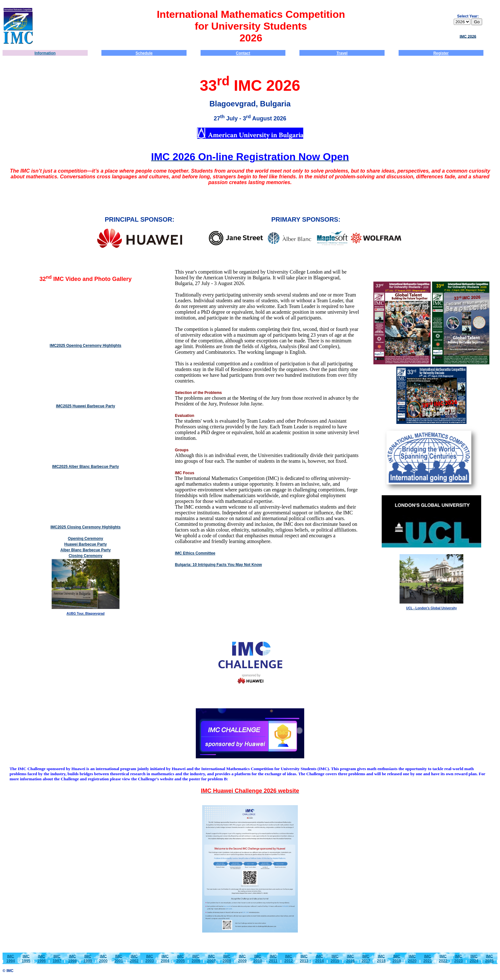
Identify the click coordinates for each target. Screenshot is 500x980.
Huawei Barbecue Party (86, 544)
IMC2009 (242, 959)
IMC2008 (227, 959)
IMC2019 (397, 959)
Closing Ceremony (85, 556)
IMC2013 (304, 959)
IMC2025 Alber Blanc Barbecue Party (85, 467)
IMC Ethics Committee (195, 553)
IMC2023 (459, 959)
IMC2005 (181, 959)
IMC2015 (335, 959)
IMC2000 (103, 959)
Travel (342, 53)
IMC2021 (428, 959)
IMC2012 (289, 959)
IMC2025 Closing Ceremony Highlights (85, 527)
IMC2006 (196, 959)
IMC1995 (26, 959)
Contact (243, 53)
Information (45, 53)
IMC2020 (412, 959)
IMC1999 (88, 959)
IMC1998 (73, 959)
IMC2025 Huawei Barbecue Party (85, 406)
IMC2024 (474, 959)
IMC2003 (150, 959)
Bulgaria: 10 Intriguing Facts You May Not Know (218, 565)
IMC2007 (212, 959)
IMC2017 (366, 959)
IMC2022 (443, 959)
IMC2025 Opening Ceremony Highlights (86, 346)
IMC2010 (258, 959)
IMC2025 (489, 959)
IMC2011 (273, 959)
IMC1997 (57, 959)
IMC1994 (11, 959)
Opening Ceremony (86, 539)
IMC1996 (42, 959)
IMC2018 (381, 959)
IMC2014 (320, 959)
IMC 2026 (468, 36)
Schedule (144, 53)
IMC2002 (134, 959)
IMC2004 (165, 959)
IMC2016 (350, 959)
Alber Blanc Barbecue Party (85, 550)
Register (441, 53)
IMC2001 (119, 959)
